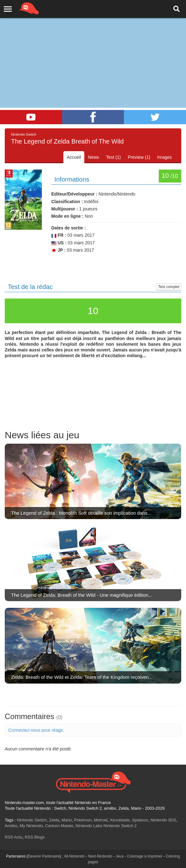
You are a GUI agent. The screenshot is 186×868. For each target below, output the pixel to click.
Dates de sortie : (69, 228)
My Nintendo (31, 826)
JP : (58, 250)
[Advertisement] (93, 48)
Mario (67, 820)
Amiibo (11, 826)
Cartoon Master (59, 826)
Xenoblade (120, 820)
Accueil (74, 157)
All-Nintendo (74, 856)
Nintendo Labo (89, 826)
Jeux (120, 856)
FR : (59, 235)
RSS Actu (14, 837)
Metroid (101, 820)
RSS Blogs (35, 837)
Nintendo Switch (32, 820)
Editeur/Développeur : (74, 194)
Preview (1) (139, 157)
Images (164, 157)
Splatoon (140, 820)
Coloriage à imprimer (145, 856)
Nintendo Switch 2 (120, 826)
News (94, 157)
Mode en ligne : (67, 216)
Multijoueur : (65, 209)
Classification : (67, 202)
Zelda (54, 820)
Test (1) (114, 157)
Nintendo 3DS (163, 820)
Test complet (169, 287)
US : (59, 243)
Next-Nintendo (100, 856)
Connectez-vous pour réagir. (36, 730)
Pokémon (83, 820)
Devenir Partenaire (44, 856)
